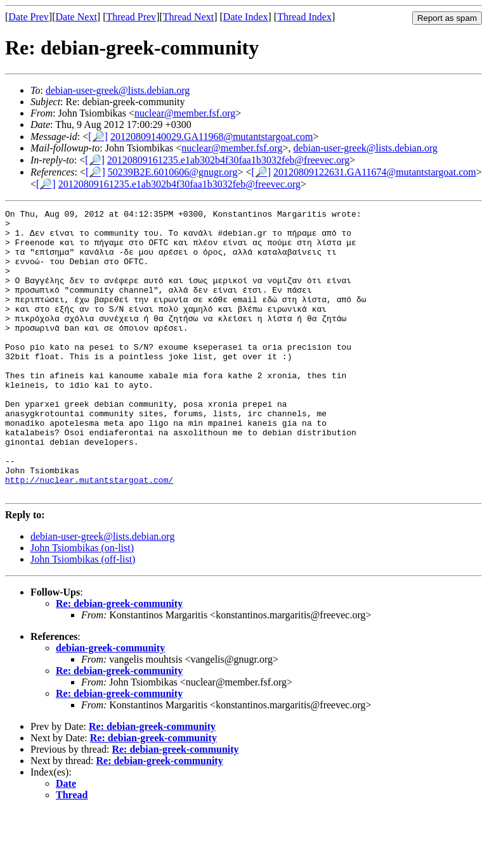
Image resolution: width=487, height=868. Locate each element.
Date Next (76, 17)
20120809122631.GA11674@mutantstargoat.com (375, 172)
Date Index (246, 17)
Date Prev (29, 17)
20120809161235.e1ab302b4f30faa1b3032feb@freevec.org (228, 160)
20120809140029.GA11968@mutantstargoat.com (212, 137)
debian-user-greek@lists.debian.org (118, 90)
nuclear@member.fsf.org (185, 113)
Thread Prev (131, 17)
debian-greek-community (110, 705)
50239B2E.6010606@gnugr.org (173, 172)
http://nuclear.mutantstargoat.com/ (89, 535)
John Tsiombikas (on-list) (82, 605)
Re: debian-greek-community (119, 661)
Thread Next (188, 17)
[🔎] (98, 137)
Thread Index (304, 17)
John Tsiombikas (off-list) (83, 616)
